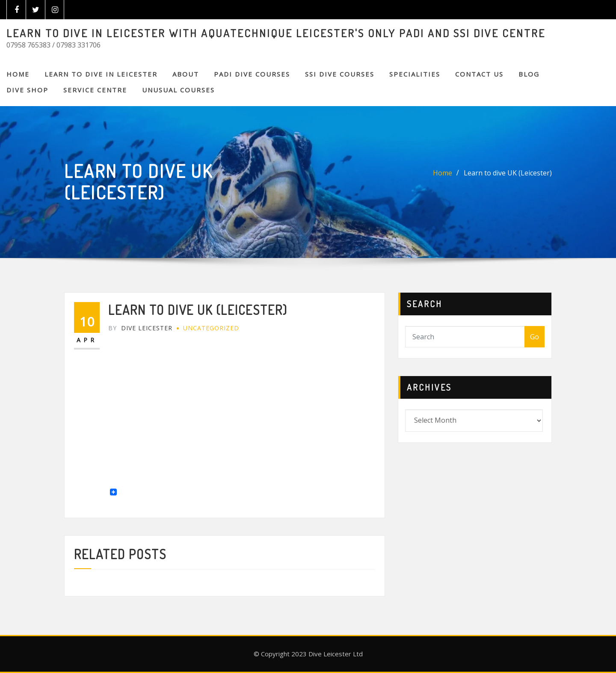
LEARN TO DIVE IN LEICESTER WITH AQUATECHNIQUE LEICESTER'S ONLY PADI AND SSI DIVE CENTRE (276, 33)
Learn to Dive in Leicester (101, 74)
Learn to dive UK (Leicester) (508, 173)
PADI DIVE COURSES (252, 74)
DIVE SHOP (27, 90)
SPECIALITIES (415, 74)
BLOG (529, 74)
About (186, 74)
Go (535, 337)
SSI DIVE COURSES (340, 74)
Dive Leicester (140, 328)
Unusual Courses (178, 90)
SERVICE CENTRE (95, 90)
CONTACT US (479, 74)
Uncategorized (211, 328)
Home (18, 74)
